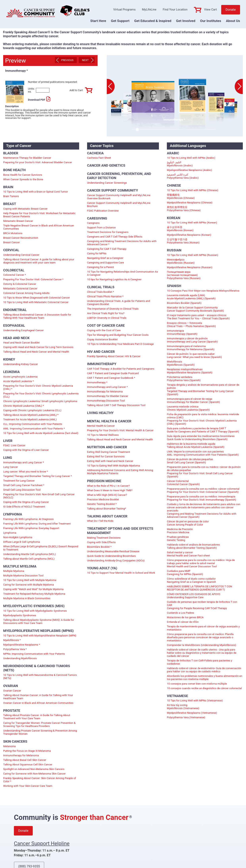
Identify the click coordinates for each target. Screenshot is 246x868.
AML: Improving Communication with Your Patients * (34, 429)
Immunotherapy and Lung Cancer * (24, 462)
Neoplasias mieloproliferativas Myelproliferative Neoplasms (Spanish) (190, 371)
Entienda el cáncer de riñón (183, 622)
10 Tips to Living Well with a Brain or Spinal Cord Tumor (36, 192)
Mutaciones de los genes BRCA (185, 617)
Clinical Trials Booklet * (101, 292)
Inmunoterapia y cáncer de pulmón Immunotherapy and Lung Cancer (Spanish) (192, 340)
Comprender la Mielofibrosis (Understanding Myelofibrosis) (201, 645)
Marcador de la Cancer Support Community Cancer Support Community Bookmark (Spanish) (195, 309)
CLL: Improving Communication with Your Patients (33, 424)
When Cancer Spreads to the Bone (23, 179)
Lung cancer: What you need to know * (26, 472)
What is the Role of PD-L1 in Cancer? (108, 486)
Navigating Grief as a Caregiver (105, 258)
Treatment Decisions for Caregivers (108, 232)
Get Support (120, 21)
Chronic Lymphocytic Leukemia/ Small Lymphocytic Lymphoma (40, 401)
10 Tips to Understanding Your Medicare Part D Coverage (121, 344)
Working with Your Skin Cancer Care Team (28, 786)
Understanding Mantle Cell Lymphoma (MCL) (29, 554)
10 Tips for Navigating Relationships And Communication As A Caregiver (123, 273)
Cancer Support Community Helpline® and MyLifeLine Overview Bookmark (119, 197)
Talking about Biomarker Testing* (107, 509)
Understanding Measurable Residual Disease (113, 551)
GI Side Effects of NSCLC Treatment (24, 507)
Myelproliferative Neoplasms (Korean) (189, 235)
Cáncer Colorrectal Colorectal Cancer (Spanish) (183, 483)
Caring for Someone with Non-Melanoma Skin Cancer (34, 774)
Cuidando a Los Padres (180, 613)
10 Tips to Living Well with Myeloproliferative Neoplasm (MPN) (40, 636)
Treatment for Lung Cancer (19, 481)
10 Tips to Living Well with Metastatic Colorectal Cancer (36, 302)
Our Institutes (210, 21)
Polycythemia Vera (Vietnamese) (186, 717)
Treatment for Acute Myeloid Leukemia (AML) (30, 419)
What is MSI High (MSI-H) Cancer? (107, 495)
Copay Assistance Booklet (102, 339)
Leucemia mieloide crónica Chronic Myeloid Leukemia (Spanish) (188, 408)
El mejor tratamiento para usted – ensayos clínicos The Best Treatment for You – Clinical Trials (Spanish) (198, 317)
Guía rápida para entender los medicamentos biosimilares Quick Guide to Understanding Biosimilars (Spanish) (201, 438)
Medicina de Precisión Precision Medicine (180, 531)
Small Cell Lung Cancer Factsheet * (24, 485)
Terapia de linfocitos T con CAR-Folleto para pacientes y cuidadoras (199, 662)
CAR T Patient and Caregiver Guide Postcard (113, 373)
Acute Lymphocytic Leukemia (20, 377)
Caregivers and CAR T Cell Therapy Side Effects (115, 237)
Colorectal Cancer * (15, 275)
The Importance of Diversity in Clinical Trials (113, 309)
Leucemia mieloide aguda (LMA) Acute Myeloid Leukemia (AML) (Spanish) (191, 297)
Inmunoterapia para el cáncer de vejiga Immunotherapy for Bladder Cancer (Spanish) (193, 400)
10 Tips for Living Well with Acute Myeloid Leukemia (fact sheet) (41, 433)
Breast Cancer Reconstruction (21, 238)
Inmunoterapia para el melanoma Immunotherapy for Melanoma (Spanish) (191, 348)
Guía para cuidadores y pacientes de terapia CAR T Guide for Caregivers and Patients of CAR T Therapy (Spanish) (203, 430)
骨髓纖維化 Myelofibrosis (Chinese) (181, 196)
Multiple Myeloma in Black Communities (27, 598)
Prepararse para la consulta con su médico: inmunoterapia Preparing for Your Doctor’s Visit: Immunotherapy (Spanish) (201, 498)
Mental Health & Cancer (101, 426)
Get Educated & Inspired (153, 21)
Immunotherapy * (97, 382)
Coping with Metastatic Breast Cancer (25, 209)
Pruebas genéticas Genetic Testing (178, 538)
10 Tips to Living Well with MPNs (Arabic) (191, 158)
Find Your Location (175, 10)
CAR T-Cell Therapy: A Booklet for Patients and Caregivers (121, 369)
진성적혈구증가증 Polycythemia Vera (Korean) (183, 241)
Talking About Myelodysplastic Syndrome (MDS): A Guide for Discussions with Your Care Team (39, 621)
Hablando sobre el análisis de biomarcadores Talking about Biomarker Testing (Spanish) (193, 546)
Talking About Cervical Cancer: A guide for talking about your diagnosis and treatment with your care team (39, 261)
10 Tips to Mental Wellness (103, 435)
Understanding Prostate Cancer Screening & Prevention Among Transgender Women (40, 732)
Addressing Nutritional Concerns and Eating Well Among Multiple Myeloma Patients (120, 472)
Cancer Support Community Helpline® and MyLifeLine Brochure (119, 205)
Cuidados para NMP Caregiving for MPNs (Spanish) (185, 573)
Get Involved (186, 21)
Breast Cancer (11, 242)
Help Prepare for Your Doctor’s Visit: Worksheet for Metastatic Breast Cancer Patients (39, 215)
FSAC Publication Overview (103, 211)
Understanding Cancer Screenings (107, 183)
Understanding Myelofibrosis (20, 658)
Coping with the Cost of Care (104, 330)
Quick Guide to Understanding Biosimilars (111, 556)
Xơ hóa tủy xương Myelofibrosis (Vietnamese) (183, 707)
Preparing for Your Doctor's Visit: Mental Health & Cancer (120, 430)
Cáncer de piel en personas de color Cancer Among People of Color (188, 523)
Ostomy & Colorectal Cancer (20, 284)
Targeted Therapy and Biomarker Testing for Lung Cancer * (37, 476)
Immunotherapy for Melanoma (21, 755)
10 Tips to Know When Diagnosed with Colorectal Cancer (37, 298)
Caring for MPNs (97, 253)
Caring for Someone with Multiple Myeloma (28, 585)
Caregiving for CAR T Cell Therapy (107, 249)
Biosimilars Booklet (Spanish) (184, 303)
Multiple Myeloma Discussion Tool (23, 576)
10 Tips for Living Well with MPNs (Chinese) (193, 190)
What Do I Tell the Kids (100, 521)
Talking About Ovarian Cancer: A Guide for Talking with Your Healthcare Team (38, 697)
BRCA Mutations (13, 233)
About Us (233, 21)
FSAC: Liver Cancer (14, 445)
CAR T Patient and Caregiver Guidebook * (111, 378)
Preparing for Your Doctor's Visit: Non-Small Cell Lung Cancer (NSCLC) (39, 496)
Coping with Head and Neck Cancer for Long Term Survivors (38, 347)
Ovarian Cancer (12, 691)
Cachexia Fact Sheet (99, 158)
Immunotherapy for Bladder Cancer (108, 396)
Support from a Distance (101, 227)
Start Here (98, 21)
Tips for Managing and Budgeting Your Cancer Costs (118, 335)
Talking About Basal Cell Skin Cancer (25, 760)
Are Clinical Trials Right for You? (106, 313)
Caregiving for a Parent (100, 267)
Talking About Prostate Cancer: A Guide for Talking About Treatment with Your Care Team (37, 717)
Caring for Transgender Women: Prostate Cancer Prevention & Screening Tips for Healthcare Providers (39, 724)
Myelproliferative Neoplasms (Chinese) (190, 203)
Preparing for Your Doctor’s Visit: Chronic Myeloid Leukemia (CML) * (38, 387)
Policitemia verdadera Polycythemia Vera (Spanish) (184, 379)
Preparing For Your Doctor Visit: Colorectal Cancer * (33, 279)
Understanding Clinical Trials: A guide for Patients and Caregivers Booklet (119, 303)
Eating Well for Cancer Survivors (106, 456)
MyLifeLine (149, 10)
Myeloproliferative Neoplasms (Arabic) (189, 170)
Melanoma (9, 746)
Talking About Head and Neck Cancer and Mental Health (36, 352)
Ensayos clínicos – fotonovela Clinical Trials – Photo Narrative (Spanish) (191, 325)
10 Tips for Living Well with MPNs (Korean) (192, 223)
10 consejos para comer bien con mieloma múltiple (197, 684)
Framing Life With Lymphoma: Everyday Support (31, 528)
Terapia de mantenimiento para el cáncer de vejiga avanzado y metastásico (203, 628)
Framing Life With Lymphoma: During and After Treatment (37, 524)
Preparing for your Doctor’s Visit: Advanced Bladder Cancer (38, 162)
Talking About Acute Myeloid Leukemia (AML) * (31, 415)
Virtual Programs (124, 10)
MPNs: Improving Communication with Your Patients (34, 654)
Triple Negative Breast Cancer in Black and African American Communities (39, 227)
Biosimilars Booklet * (99, 547)
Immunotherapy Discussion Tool (106, 401)
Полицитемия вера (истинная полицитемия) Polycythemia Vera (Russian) (184, 275)
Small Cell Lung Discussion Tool (22, 490)
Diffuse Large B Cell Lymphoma (22, 542)
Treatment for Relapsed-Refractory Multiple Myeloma (34, 594)
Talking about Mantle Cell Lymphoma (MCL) (29, 559)
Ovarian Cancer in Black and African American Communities (38, 703)
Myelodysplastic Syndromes (20, 615)
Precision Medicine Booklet (103, 499)
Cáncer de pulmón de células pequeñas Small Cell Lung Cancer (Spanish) (190, 461)
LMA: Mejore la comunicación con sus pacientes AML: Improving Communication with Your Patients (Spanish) (203, 453)
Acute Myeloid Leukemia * (18, 381)
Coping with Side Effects (101, 542)
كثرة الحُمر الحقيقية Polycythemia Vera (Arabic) (183, 176)
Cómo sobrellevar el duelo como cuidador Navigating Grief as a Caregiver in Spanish (191, 580)
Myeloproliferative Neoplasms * (22, 645)
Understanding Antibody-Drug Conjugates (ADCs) (116, 560)
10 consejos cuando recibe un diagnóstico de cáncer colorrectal (204, 688)
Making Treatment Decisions (104, 538)
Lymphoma (10, 533)
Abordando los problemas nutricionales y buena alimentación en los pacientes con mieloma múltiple (205, 678)
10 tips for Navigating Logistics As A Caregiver (114, 279)
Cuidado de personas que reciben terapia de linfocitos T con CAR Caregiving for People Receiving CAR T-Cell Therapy (202, 605)
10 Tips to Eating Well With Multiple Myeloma (114, 466)
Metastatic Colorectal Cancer (20, 289)
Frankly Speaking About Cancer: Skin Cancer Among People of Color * (40, 780)
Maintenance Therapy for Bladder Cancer (27, 158)
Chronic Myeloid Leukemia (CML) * (24, 406)
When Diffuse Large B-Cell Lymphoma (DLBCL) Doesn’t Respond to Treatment (41, 548)
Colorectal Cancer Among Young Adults (26, 293)
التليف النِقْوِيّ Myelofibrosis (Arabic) (180, 164)
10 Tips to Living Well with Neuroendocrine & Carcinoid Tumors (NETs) (40, 677)
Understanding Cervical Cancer (21, 255)
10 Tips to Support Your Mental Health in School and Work (121, 573)
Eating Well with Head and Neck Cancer (110, 461)
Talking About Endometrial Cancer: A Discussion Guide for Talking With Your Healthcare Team (37, 316)
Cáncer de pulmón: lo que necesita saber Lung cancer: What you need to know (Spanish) (194, 355)
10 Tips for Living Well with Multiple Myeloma (30, 580)
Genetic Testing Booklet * (102, 504)
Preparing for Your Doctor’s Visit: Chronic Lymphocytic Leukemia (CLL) (41, 395)
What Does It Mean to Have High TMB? (110, 490)
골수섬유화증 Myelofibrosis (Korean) (180, 229)
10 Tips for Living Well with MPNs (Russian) (192, 255)
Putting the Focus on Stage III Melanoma (27, 751)
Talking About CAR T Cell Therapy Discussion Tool (116, 405)
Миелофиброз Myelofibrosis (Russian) (181, 261)
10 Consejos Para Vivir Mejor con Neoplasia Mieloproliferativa (203, 291)
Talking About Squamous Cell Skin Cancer (28, 765)
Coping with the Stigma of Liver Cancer (26, 450)
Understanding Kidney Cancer (21, 364)
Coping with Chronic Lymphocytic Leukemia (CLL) (32, 410)
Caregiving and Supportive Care (106, 263)
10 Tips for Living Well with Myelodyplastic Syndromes (35, 611)
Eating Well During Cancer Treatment (109, 452)
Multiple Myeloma (14, 571)
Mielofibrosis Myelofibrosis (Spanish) (181, 363)
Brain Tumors (11, 196)
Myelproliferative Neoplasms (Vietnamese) (192, 713)
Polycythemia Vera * (15, 649)
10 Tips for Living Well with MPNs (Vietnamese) (195, 701)
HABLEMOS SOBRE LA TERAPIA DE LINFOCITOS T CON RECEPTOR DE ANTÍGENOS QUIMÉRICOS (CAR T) (199, 588)
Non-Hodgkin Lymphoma (18, 537)
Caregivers (93, 223)
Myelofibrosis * (12, 640)
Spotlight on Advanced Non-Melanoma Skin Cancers (34, 769)
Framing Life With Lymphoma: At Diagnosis (28, 519)
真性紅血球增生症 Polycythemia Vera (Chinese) (184, 209)
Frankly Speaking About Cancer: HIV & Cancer (114, 356)
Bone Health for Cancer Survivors (23, 175)
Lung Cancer (11, 467)
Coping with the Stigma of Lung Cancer (26, 502)
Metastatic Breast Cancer (18, 221)
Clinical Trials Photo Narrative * (105, 296)
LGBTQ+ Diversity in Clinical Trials (107, 318)
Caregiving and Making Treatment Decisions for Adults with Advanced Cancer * (122, 243)
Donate (231, 10)
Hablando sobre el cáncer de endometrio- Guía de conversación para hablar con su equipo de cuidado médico (204, 670)
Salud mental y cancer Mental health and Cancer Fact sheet (188, 554)
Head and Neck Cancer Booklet (21, 343)
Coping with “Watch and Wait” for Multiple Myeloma (33, 589)
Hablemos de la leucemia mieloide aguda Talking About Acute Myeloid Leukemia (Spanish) (196, 445)
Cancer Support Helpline (42, 843)
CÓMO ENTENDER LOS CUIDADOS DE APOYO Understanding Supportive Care (194, 596)
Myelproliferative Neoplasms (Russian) (190, 267)
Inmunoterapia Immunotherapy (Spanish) (182, 332)
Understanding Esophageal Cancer (23, 330)
